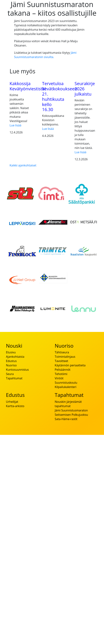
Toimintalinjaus (65, 357)
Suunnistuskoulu (66, 383)
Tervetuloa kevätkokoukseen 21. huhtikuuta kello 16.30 (60, 96)
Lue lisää (15, 125)
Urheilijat (12, 402)
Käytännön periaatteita (70, 365)
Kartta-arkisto (15, 406)
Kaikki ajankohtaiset (23, 165)
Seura (10, 374)
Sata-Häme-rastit (66, 419)
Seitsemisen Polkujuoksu (71, 415)
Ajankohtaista (15, 357)
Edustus (11, 361)
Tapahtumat (14, 378)
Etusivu (11, 352)
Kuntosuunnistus (17, 370)
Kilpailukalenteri (66, 387)
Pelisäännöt (63, 370)
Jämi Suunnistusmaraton (71, 410)
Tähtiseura (62, 352)
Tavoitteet (61, 361)
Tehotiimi (61, 374)
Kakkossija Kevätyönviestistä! (28, 86)
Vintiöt (59, 378)
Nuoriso (11, 365)
